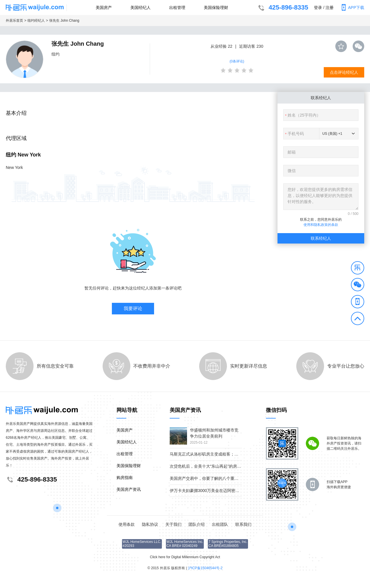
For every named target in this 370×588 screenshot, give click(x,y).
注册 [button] (330, 8)
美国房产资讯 (129, 489)
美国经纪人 (140, 8)
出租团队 (220, 524)
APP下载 (352, 8)
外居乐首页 (14, 21)
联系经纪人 (321, 238)
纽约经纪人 (36, 21)
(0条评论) (237, 61)
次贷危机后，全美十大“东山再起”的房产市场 (209, 466)
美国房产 (104, 8)
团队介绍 (197, 524)
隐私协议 (150, 524)
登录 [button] (318, 8)
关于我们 (173, 524)
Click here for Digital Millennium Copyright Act (185, 557)
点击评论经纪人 (344, 72)
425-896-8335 (283, 8)
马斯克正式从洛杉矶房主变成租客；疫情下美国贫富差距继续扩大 (228, 454)
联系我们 (243, 524)
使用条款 (127, 524)
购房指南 (125, 478)
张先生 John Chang (64, 21)
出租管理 (177, 8)
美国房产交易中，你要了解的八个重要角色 (208, 478)
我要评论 (133, 308)
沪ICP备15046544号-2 (205, 568)
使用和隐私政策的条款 (321, 225)
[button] (358, 269)
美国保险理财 (216, 8)
